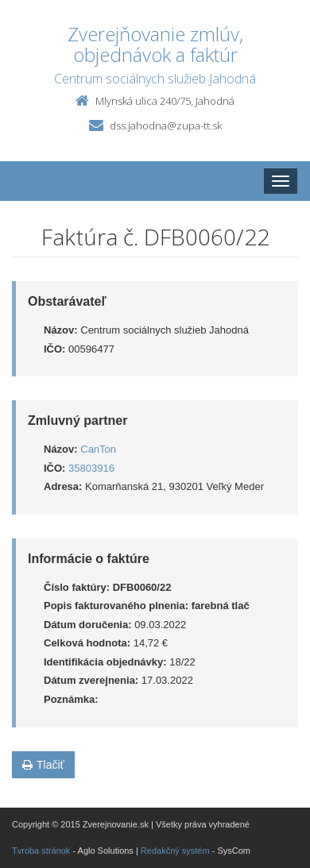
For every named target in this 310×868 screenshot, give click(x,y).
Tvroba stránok (41, 851)
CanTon (98, 449)
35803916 (91, 468)
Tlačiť (43, 765)
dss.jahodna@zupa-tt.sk (166, 125)
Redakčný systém (175, 851)
